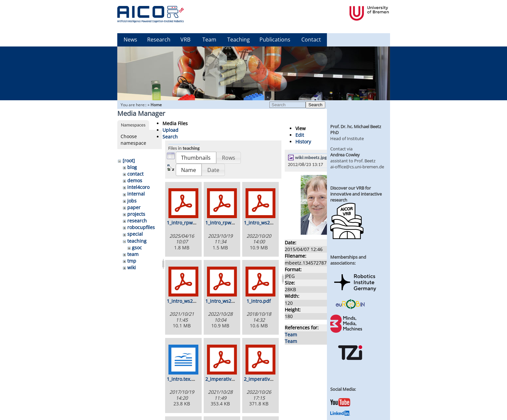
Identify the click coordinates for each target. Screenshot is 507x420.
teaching (137, 241)
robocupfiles (141, 227)
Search (315, 105)
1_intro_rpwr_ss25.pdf (191, 223)
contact (135, 174)
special (135, 234)
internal (136, 194)
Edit (300, 135)
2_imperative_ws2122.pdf (233, 379)
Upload (170, 130)
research (137, 221)
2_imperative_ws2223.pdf (272, 379)
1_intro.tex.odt (183, 379)
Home (156, 105)
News (130, 40)
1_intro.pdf (259, 301)
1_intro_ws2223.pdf (227, 301)
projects (136, 214)
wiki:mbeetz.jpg (311, 157)
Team (209, 40)
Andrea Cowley (345, 155)
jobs (132, 201)
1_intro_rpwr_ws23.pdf (230, 223)
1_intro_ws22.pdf (263, 223)
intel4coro (138, 187)
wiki (132, 267)
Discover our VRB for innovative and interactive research (356, 194)
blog (132, 167)
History (303, 142)
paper (134, 207)
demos (135, 180)
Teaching (239, 40)
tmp (132, 261)
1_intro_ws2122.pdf (188, 301)
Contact (311, 40)
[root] (129, 161)
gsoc (137, 248)
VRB (185, 40)
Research (159, 40)
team (133, 254)
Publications (275, 40)
